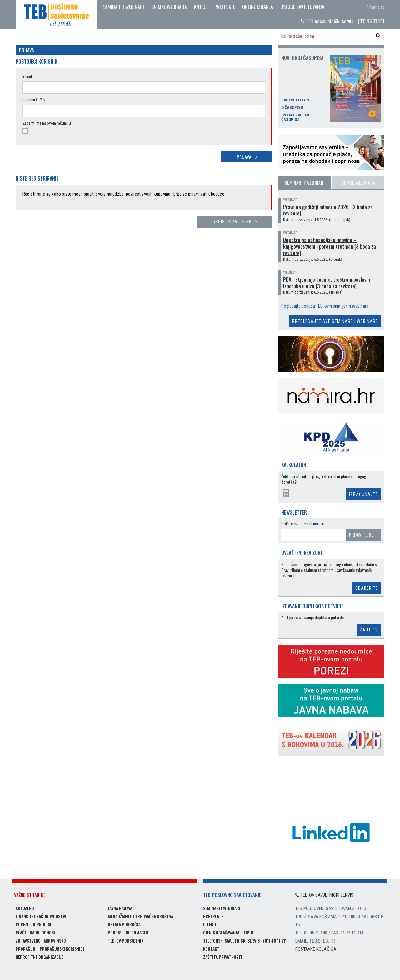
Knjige (201, 7)
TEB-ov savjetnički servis (324, 895)
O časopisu (292, 108)
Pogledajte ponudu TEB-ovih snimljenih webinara (325, 306)
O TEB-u (210, 924)
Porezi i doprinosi (33, 924)
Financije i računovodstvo (42, 916)
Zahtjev (369, 630)
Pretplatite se (296, 100)
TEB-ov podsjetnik (126, 940)
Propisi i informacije (128, 932)
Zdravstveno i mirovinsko (41, 940)
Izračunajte (364, 494)
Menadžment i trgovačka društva (140, 916)
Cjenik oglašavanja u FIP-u (228, 932)
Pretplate (225, 7)
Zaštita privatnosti (223, 957)
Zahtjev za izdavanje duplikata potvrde (312, 618)
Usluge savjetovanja (302, 7)
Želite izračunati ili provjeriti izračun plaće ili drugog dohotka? (324, 479)
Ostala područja (124, 924)
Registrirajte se (232, 222)
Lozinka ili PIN (34, 100)
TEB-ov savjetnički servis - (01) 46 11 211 (342, 21)
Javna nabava (120, 908)
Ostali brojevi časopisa (296, 117)
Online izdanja (258, 7)
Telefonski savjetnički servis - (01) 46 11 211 (245, 940)
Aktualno (25, 908)
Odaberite (367, 588)
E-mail (27, 76)
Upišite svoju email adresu (303, 524)
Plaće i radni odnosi (35, 932)
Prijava (244, 157)
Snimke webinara (169, 7)
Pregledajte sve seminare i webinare (335, 321)
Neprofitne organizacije (40, 957)
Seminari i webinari (124, 7)
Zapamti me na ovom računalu (47, 123)
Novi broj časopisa (302, 58)
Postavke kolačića (316, 949)
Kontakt (211, 949)
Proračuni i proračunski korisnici (50, 949)
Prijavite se (375, 7)
